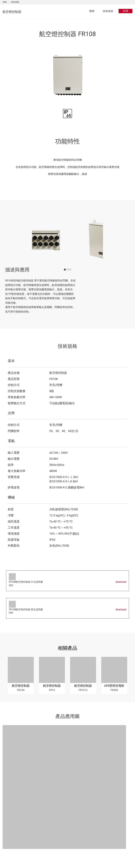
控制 (5, 2)
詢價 (125, 11)
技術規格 (108, 11)
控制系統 (15, 2)
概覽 (92, 11)
